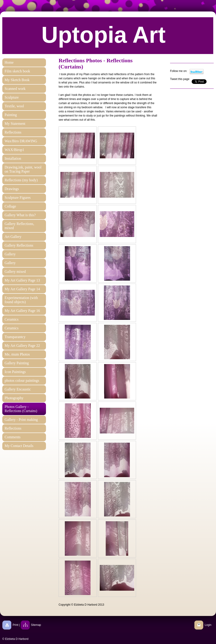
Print (16, 625)
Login (208, 625)
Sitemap (36, 625)
